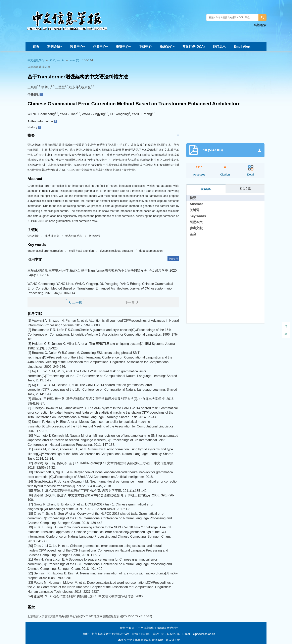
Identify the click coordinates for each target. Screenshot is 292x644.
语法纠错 (33, 236)
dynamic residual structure (117, 251)
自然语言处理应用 (39, 67)
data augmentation (151, 251)
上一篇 (75, 302)
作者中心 (100, 47)
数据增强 (94, 236)
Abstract (196, 204)
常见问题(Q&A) (194, 47)
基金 (193, 234)
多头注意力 (52, 236)
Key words (198, 216)
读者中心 (78, 47)
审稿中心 (123, 47)
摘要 (193, 198)
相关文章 (245, 189)
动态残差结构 (74, 236)
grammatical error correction (45, 251)
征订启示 (219, 47)
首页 (36, 47)
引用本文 (196, 222)
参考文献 (196, 228)
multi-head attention (82, 251)
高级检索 (260, 25)
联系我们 (167, 47)
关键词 (195, 210)
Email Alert (242, 47)
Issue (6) (74, 60)
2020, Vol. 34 (57, 60)
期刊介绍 (55, 47)
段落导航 (206, 189)
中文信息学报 (36, 60)
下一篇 (132, 302)
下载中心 (145, 47)
